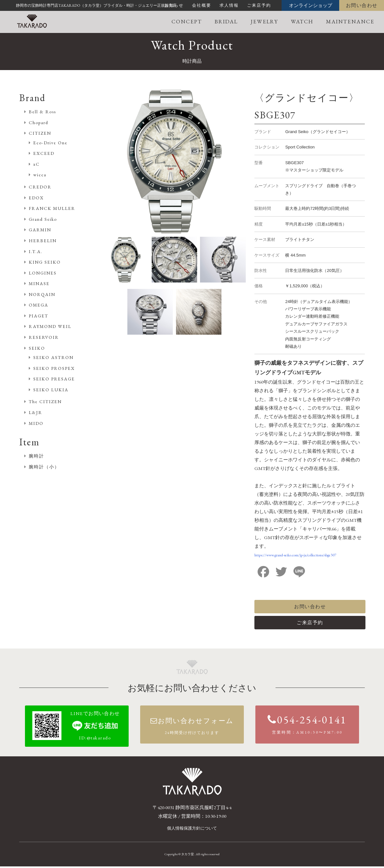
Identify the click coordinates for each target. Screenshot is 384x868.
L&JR (36, 412)
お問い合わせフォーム (192, 731)
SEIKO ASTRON (53, 357)
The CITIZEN (45, 402)
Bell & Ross (42, 112)
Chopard (39, 123)
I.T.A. (36, 251)
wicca (40, 175)
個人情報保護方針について (192, 830)
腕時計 (36, 456)
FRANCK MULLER (52, 208)
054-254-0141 (307, 728)
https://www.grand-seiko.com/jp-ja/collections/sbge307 (295, 555)
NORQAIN (42, 294)
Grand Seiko (43, 219)
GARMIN (40, 230)
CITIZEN (40, 133)
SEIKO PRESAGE (54, 379)
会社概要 (202, 5)
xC (36, 164)
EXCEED (44, 153)
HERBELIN (43, 241)
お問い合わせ (362, 5)
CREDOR (40, 187)
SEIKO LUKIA (51, 390)
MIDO (36, 423)
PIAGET (39, 316)
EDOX (36, 198)
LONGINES (43, 273)
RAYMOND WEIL (50, 326)
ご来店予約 (259, 5)
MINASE (39, 283)
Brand (32, 98)
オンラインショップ (311, 5)
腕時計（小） (44, 467)
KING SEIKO (45, 262)
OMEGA (39, 305)
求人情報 (229, 5)
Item (29, 442)
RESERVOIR (44, 337)
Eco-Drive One (50, 143)
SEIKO (37, 348)
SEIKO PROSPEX (54, 368)
